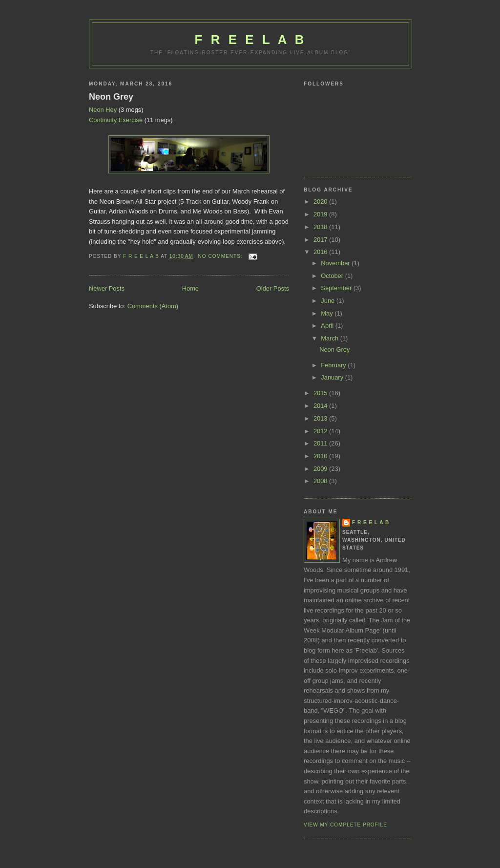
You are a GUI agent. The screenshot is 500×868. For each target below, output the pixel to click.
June (328, 301)
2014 (321, 406)
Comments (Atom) (153, 306)
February (334, 365)
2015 (321, 393)
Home (190, 288)
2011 (321, 443)
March (330, 338)
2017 (321, 240)
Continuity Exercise (116, 120)
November (336, 263)
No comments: (221, 256)
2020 (321, 201)
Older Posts (273, 288)
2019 (321, 214)
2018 (321, 227)
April (328, 326)
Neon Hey (103, 110)
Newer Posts (107, 288)
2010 (321, 456)
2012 (321, 431)
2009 (321, 469)
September (337, 288)
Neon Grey (111, 97)
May (328, 313)
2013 (321, 418)
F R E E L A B (251, 40)
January (333, 377)
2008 (321, 481)
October (333, 276)
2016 (321, 252)
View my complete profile (345, 825)
